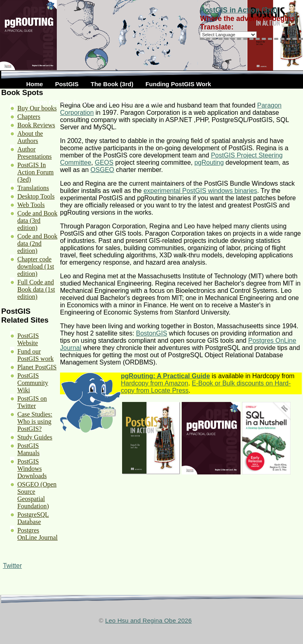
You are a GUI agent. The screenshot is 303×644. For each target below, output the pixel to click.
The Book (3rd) (112, 84)
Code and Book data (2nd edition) (37, 243)
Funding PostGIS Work (178, 84)
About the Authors (30, 137)
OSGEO (103, 170)
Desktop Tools (36, 196)
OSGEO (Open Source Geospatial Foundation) (37, 495)
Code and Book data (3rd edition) (37, 221)
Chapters (29, 117)
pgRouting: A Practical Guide (165, 376)
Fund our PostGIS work (35, 355)
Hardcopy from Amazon (155, 383)
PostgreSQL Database (33, 518)
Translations (33, 188)
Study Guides (35, 437)
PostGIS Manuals (28, 449)
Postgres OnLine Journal (37, 534)
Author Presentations (34, 153)
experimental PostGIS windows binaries (200, 191)
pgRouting (209, 163)
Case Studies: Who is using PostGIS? (35, 421)
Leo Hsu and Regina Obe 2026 (148, 620)
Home (35, 84)
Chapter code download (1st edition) (36, 266)
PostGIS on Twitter (32, 402)
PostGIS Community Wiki (33, 383)
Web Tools (31, 205)
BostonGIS (152, 333)
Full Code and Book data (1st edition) (36, 289)
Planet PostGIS (37, 367)
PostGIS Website (28, 339)
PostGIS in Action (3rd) (239, 10)
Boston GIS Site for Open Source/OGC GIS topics (97, 102)
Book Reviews (36, 125)
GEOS (104, 163)
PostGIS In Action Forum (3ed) (35, 172)
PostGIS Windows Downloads (32, 469)
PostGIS (67, 84)
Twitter (12, 566)
